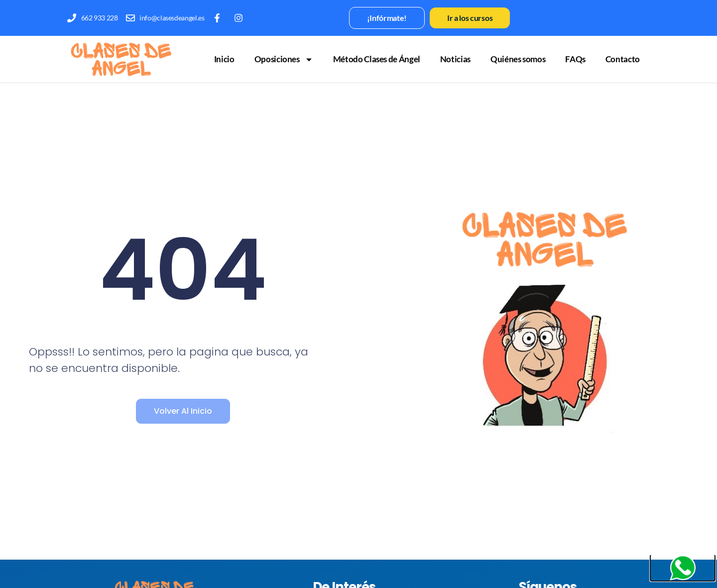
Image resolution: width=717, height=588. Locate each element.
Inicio (224, 59)
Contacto (623, 59)
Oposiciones (284, 59)
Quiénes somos (518, 59)
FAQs (575, 59)
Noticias (455, 59)
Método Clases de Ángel (377, 59)
